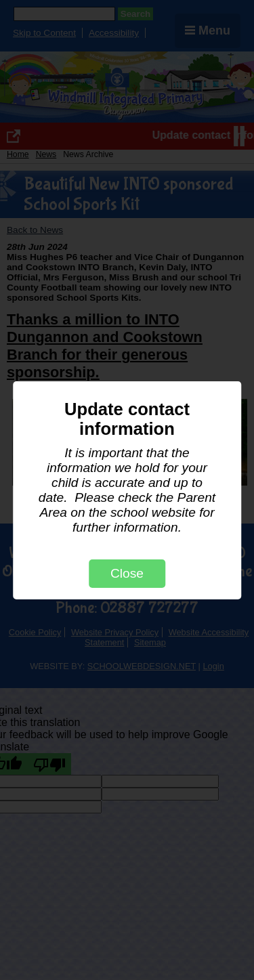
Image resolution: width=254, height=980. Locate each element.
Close (127, 573)
